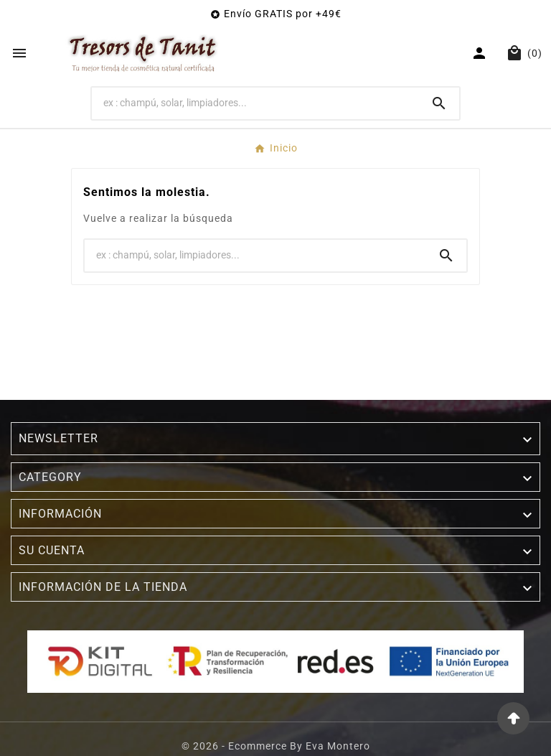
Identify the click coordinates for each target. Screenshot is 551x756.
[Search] (439, 103)
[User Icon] (481, 53)
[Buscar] (256, 103)
